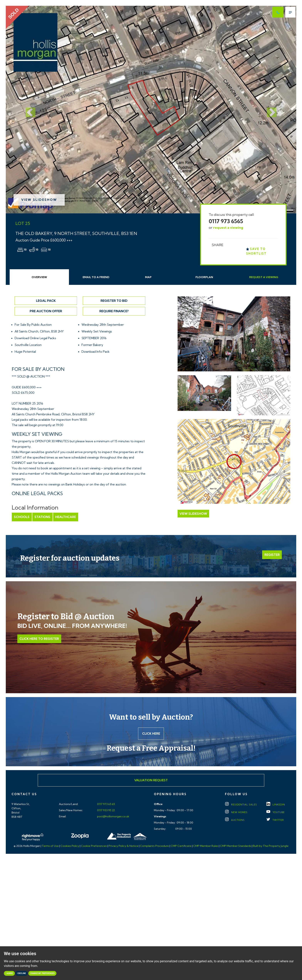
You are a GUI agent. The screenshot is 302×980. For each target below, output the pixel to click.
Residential (241, 805)
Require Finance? (114, 311)
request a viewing (228, 228)
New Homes (236, 813)
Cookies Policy (70, 846)
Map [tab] (148, 277)
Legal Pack (46, 301)
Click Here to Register (39, 639)
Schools (22, 517)
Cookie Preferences (94, 846)
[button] (28, 110)
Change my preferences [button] (42, 973)
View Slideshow (39, 200)
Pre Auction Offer (46, 311)
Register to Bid (114, 301)
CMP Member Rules (206, 846)
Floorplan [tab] (204, 277)
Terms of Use (50, 846)
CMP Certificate (181, 846)
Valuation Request (151, 781)
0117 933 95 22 (106, 811)
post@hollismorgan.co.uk (113, 817)
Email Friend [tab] (96, 277)
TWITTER (275, 820)
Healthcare (65, 517)
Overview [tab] (39, 277)
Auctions (235, 820)
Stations (42, 517)
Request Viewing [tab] (264, 277)
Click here (151, 734)
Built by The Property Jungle (271, 846)
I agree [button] (9, 973)
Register (272, 555)
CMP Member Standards (236, 846)
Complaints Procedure (154, 846)
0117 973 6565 (226, 221)
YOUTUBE (276, 813)
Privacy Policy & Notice (123, 846)
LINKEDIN (276, 805)
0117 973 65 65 (106, 804)
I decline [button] (21, 973)
